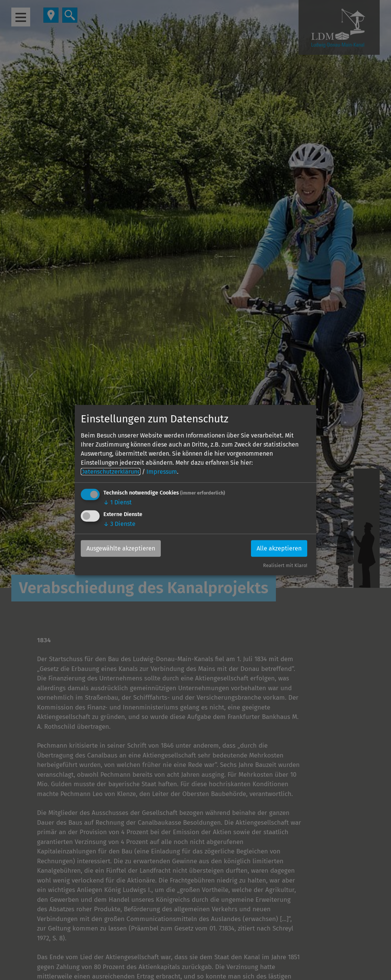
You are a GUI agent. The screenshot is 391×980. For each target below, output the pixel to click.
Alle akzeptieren (279, 548)
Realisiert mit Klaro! (285, 565)
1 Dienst (118, 502)
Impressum (162, 472)
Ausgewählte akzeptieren (121, 548)
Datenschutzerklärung (111, 472)
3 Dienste (119, 524)
